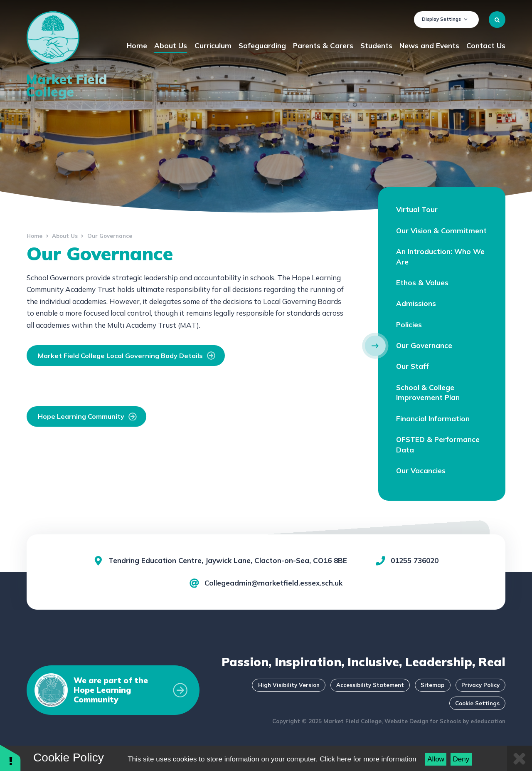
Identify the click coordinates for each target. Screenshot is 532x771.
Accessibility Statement (370, 685)
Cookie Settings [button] (477, 703)
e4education (488, 721)
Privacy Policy (480, 685)
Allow (436, 759)
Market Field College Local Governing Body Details (127, 356)
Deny (461, 759)
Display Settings (445, 19)
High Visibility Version (289, 685)
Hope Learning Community (87, 416)
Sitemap (432, 685)
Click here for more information (368, 759)
